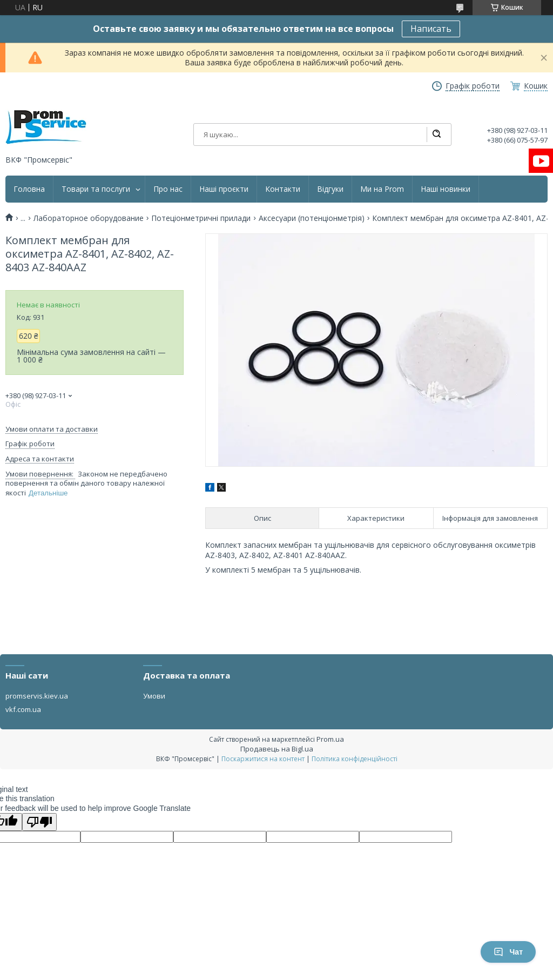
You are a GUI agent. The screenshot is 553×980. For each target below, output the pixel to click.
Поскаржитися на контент (263, 759)
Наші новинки (446, 189)
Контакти (283, 189)
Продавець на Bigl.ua (277, 749)
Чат (508, 952)
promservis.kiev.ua (37, 696)
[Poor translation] (39, 822)
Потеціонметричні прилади (201, 218)
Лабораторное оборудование (89, 218)
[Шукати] (436, 135)
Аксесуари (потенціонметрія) (312, 218)
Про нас (168, 189)
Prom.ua (330, 739)
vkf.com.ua (23, 709)
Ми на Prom (382, 189)
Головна (29, 189)
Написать (431, 29)
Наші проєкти (224, 189)
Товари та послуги (96, 189)
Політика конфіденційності (355, 759)
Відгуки (330, 189)
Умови (154, 696)
